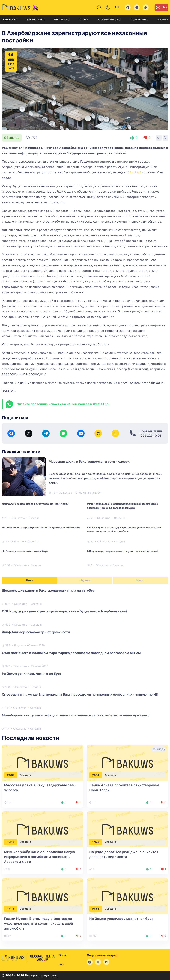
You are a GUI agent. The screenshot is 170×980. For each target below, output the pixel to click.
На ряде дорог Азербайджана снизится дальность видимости (41, 527)
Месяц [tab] (140, 580)
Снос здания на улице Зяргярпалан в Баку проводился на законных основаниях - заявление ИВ (80, 694)
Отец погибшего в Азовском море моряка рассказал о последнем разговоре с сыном (71, 653)
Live (161, 7)
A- (159, 138)
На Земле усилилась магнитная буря (25, 551)
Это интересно (109, 19)
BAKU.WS (134, 172)
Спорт (83, 19)
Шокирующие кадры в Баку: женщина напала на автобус (48, 590)
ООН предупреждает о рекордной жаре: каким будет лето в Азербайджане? (65, 611)
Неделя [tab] (85, 580)
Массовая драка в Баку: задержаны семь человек (89, 461)
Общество (62, 19)
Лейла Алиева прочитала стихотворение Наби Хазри (35, 504)
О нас (63, 955)
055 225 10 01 (151, 436)
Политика (10, 19)
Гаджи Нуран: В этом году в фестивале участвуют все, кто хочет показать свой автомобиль (124, 529)
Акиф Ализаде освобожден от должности (36, 632)
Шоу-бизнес (139, 19)
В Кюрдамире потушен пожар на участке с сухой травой (122, 551)
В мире (163, 19)
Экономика (36, 19)
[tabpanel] (85, 659)
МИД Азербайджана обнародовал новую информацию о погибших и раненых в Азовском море (122, 506)
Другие (19, 645)
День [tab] (30, 580)
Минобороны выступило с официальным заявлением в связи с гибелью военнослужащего (76, 715)
